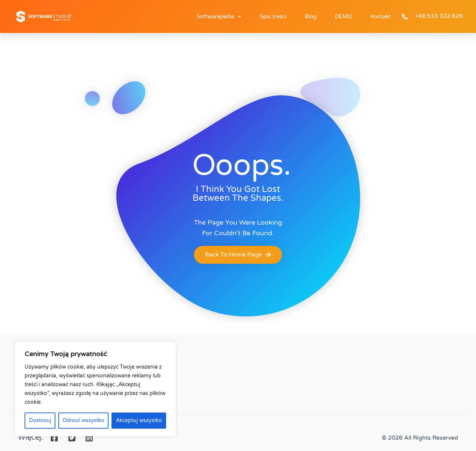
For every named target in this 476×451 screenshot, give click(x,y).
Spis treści (273, 16)
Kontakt (381, 16)
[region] (95, 389)
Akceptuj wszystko (139, 420)
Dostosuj (40, 420)
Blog (311, 16)
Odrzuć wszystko (84, 420)
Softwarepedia (219, 17)
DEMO (343, 16)
